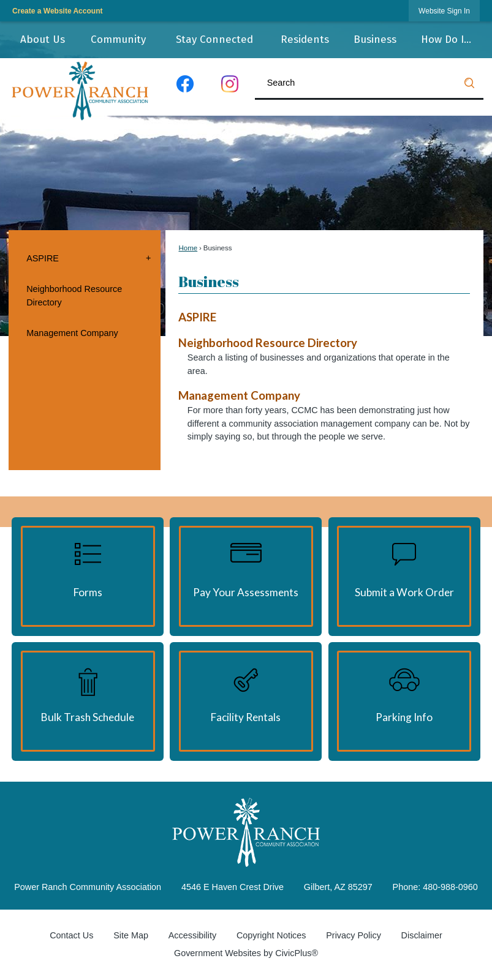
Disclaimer (422, 935)
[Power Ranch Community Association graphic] (246, 832)
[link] (444, 11)
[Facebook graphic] (185, 86)
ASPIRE (43, 258)
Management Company (72, 333)
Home (188, 248)
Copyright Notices (271, 935)
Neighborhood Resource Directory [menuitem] (268, 343)
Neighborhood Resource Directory (74, 296)
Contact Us (71, 935)
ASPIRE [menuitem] (197, 317)
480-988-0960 (450, 887)
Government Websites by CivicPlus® (246, 953)
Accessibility (192, 935)
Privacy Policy (354, 935)
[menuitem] (43, 40)
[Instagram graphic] (230, 86)
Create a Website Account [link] (57, 11)
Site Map (131, 935)
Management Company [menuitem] (239, 395)
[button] (469, 83)
